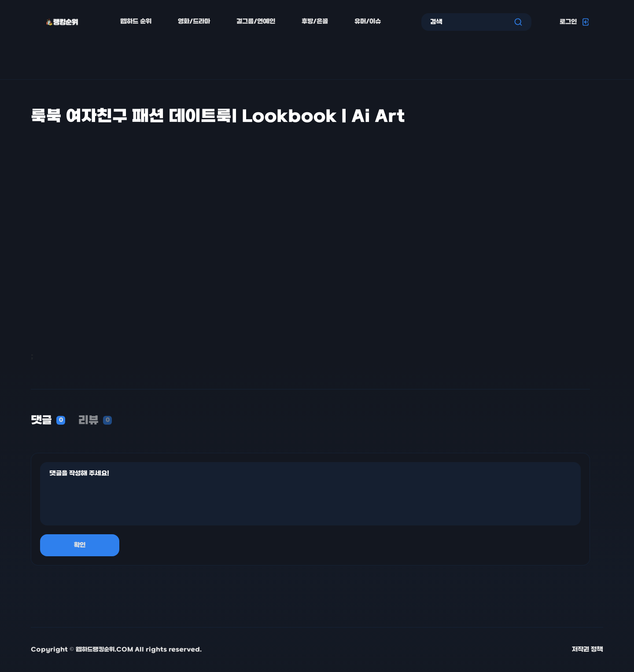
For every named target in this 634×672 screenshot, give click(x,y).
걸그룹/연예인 (256, 22)
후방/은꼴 (315, 22)
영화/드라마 (194, 22)
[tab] (48, 421)
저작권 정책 (588, 650)
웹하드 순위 (136, 22)
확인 (80, 545)
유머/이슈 (368, 22)
